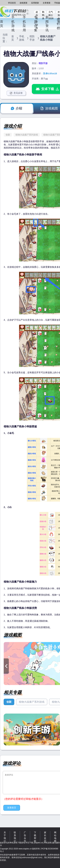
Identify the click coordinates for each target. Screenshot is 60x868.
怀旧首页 (12, 3)
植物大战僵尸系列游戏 (27, 135)
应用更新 (35, 3)
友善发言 (12, 808)
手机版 (57, 3)
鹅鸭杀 (43, 12)
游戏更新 (24, 3)
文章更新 (47, 3)
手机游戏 (13, 24)
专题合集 (36, 24)
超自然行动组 (37, 12)
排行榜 (58, 24)
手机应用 (24, 24)
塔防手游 (32, 38)
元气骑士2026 (51, 12)
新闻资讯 (47, 24)
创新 (8, 135)
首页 (2, 24)
